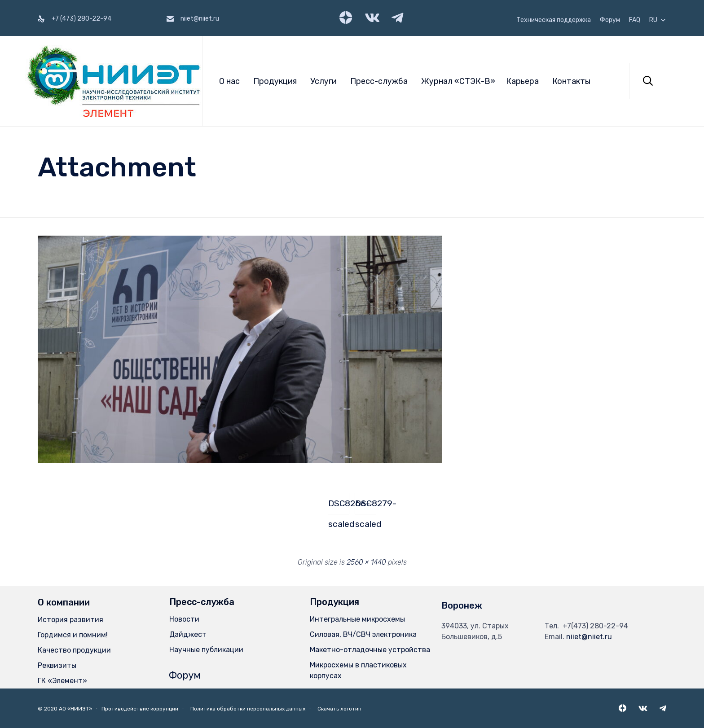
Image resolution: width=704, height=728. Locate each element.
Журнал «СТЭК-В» (458, 81)
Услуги (323, 81)
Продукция (275, 81)
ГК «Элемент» (62, 681)
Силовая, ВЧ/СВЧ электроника (363, 634)
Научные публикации (206, 650)
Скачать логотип (339, 709)
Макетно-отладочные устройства (370, 650)
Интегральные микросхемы (357, 619)
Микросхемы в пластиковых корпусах (358, 670)
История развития (70, 620)
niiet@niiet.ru (589, 637)
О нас (229, 81)
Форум (610, 20)
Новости (184, 619)
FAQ (635, 20)
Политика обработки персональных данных (248, 709)
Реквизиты (57, 665)
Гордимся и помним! (73, 635)
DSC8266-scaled (339, 506)
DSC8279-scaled (366, 506)
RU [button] (658, 20)
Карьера (522, 81)
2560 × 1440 (366, 562)
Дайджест (188, 634)
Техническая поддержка (554, 20)
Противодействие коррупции (140, 709)
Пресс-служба (379, 81)
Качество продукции (74, 650)
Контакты (571, 81)
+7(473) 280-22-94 (595, 626)
